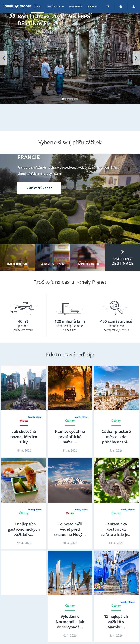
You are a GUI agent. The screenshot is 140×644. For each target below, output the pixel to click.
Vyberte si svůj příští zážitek (70, 142)
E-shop (92, 6)
